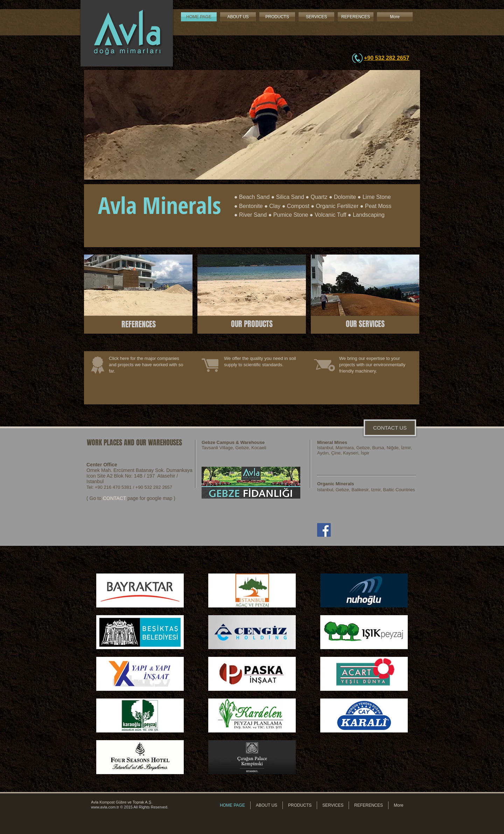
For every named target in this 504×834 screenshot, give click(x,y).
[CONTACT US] (390, 428)
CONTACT (114, 498)
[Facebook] (324, 530)
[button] (252, 125)
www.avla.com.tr (105, 807)
